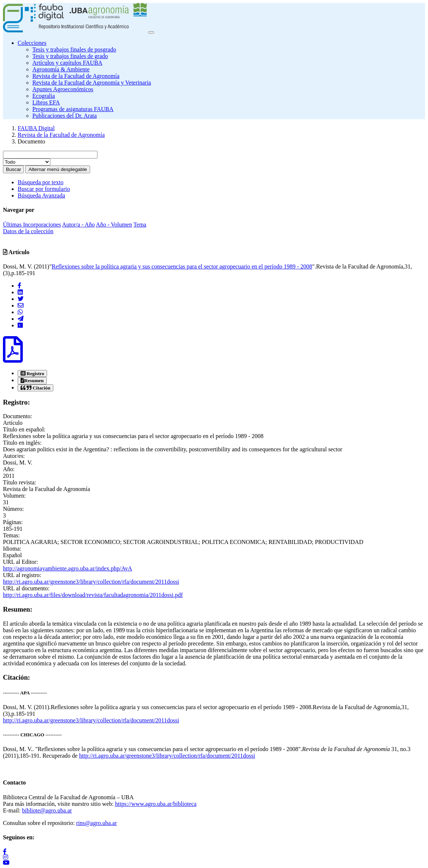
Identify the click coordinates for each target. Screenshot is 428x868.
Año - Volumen (114, 225)
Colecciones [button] (32, 43)
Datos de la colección (28, 231)
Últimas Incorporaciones (32, 225)
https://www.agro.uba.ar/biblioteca (156, 804)
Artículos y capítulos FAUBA (67, 63)
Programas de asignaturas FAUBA (73, 109)
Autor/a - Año (79, 225)
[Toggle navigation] (151, 32)
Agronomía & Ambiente (61, 69)
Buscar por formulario (44, 189)
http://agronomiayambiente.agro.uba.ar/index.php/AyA (67, 568)
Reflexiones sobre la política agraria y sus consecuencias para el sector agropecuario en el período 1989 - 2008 (182, 266)
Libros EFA (46, 102)
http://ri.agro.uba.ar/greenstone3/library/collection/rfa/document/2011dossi (91, 582)
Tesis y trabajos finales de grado (70, 56)
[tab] (32, 373)
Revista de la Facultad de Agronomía (76, 76)
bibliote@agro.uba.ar (47, 810)
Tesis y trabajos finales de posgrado (74, 49)
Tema (140, 225)
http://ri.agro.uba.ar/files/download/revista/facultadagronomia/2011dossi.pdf (93, 595)
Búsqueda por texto (40, 182)
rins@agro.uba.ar (97, 823)
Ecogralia (44, 96)
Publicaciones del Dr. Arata (65, 116)
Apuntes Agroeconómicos (63, 89)
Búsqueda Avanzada (41, 195)
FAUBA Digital (36, 128)
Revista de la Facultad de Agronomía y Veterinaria (92, 83)
